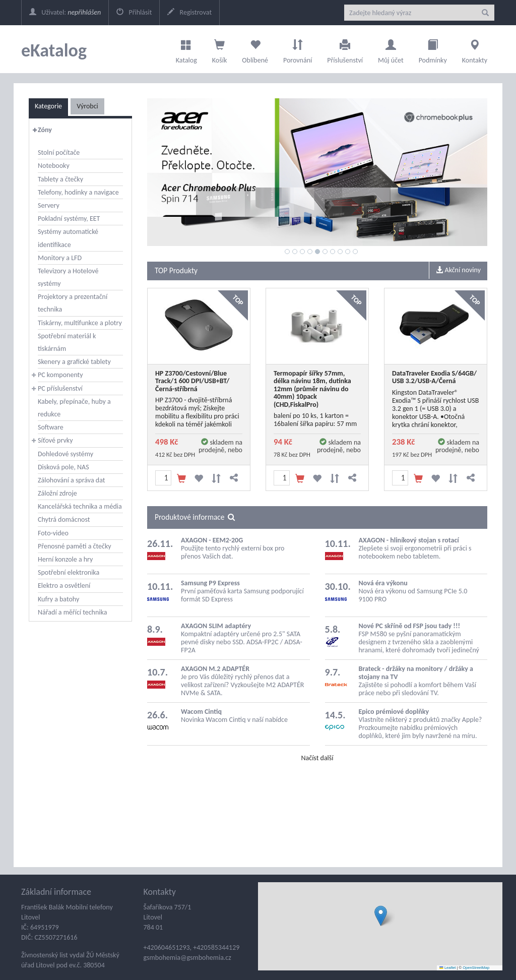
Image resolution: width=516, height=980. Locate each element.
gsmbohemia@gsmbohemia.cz (187, 958)
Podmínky (433, 49)
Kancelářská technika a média (80, 506)
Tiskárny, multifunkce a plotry (80, 323)
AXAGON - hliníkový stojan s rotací (409, 540)
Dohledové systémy (66, 454)
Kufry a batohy (58, 599)
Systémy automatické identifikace (68, 238)
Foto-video (53, 533)
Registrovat (189, 12)
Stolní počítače (59, 152)
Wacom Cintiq (201, 712)
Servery (49, 205)
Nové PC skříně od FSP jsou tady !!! (410, 626)
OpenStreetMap (476, 968)
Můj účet (391, 49)
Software (51, 427)
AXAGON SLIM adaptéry (216, 626)
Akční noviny (458, 270)
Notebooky (54, 166)
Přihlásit (134, 12)
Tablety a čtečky (60, 179)
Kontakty (475, 49)
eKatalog (54, 50)
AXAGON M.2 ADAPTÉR (215, 669)
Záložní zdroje (57, 493)
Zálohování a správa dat (71, 480)
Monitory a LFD (60, 258)
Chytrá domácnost (64, 519)
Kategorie (48, 106)
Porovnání (298, 49)
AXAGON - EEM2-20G (212, 540)
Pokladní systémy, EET (69, 219)
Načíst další (317, 758)
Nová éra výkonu (383, 583)
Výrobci (87, 106)
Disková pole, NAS (63, 467)
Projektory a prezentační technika (73, 303)
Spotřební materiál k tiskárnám (67, 342)
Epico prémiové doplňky (394, 712)
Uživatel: (65, 12)
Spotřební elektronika (69, 572)
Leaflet (447, 968)
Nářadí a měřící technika (72, 612)
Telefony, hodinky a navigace (78, 192)
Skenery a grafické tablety (74, 362)
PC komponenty (60, 375)
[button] (381, 916)
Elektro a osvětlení (64, 586)
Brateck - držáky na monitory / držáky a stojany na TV (416, 673)
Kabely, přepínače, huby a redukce (74, 408)
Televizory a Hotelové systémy (68, 277)
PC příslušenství (60, 388)
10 (355, 252)
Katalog (186, 49)
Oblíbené (255, 49)
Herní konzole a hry (65, 559)
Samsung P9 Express (210, 583)
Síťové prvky (55, 440)
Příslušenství (345, 49)
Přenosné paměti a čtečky (75, 546)
